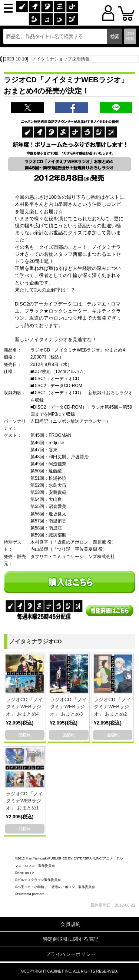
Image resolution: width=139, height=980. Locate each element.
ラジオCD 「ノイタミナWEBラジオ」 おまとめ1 (24, 801)
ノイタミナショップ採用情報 (61, 59)
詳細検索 (130, 36)
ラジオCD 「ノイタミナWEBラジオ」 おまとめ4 (24, 707)
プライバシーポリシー (71, 954)
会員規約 (71, 924)
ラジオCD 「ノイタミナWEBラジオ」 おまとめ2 (112, 707)
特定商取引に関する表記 (71, 939)
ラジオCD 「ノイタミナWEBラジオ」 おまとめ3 (69, 707)
